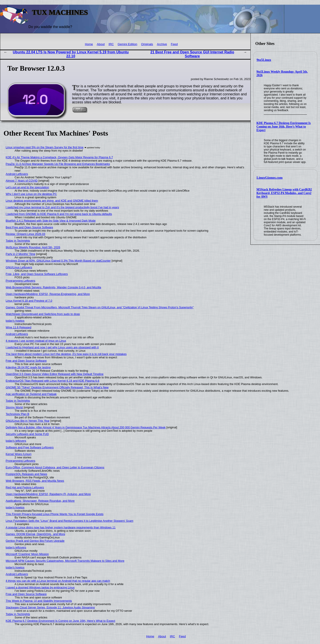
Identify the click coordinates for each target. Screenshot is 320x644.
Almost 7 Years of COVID (22, 181)
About (101, 44)
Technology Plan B (18, 414)
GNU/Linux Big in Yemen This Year (28, 421)
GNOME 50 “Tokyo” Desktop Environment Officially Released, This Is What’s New (57, 387)
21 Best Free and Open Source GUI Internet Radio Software (192, 54)
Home (89, 44)
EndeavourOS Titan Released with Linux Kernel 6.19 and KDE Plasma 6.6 (53, 381)
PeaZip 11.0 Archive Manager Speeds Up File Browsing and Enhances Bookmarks (58, 164)
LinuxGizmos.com (270, 178)
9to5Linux (264, 60)
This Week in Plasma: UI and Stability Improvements (39, 601)
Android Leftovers (17, 174)
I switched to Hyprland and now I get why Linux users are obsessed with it (52, 347)
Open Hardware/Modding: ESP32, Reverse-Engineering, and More (48, 294)
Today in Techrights (18, 241)
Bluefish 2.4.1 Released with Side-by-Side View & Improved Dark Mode (51, 221)
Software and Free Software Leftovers (30, 447)
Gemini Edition (127, 44)
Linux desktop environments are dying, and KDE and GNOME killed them (52, 201)
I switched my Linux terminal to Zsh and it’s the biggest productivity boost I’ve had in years (62, 207)
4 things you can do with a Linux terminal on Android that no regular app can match (58, 581)
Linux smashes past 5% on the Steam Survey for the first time (45, 147)
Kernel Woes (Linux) (19, 454)
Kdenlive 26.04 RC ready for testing (28, 367)
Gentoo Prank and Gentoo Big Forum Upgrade (35, 541)
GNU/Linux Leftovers (19, 267)
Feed (174, 44)
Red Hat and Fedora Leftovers (25, 487)
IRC (111, 44)
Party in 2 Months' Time (21, 254)
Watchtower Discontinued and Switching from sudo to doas (43, 314)
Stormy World (14, 407)
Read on (80, 110)
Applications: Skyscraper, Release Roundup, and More (40, 501)
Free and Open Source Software (26, 361)
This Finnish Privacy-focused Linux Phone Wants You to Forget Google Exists (55, 514)
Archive (162, 44)
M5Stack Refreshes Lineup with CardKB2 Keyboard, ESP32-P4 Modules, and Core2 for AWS (284, 193)
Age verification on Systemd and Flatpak (31, 394)
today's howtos (15, 321)
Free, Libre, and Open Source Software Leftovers (37, 274)
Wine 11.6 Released (19, 327)
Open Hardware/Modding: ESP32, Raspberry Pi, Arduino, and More (48, 494)
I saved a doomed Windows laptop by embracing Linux (40, 587)
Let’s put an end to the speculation (27, 187)
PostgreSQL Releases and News (27, 474)
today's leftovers (16, 441)
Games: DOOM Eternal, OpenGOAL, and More (35, 534)
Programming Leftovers (21, 281)
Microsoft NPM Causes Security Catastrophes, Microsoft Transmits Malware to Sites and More (65, 561)
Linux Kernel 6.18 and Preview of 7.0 (29, 301)
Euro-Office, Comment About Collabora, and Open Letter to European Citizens (55, 467)
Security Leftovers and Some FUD (27, 434)
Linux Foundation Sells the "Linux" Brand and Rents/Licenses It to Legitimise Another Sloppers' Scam (70, 521)
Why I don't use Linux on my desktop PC (31, 194)
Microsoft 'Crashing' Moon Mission (27, 554)
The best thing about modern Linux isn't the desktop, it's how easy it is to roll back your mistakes (66, 354)
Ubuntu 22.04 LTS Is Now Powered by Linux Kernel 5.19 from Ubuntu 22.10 (71, 54)
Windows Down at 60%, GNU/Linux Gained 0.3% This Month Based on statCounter (58, 261)
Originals (147, 44)
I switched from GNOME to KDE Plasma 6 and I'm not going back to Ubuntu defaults (59, 214)
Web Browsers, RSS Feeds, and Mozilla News (35, 481)
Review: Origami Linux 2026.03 (26, 234)
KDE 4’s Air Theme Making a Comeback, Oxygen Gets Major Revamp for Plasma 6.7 (59, 157)
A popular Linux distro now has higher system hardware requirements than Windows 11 (61, 527)
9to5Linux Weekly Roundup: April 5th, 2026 (33, 247)
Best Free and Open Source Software (29, 227)
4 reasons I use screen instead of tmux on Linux (36, 341)
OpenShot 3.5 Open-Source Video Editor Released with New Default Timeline (55, 374)
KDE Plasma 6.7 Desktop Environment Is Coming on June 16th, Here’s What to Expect (284, 127)
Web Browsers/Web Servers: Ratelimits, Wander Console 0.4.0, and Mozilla (53, 287)
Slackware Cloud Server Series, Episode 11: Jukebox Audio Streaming (50, 607)
